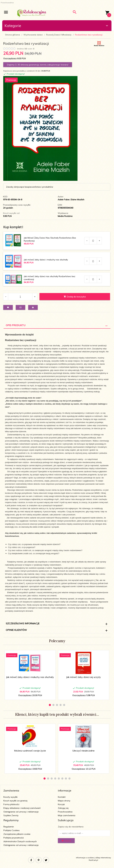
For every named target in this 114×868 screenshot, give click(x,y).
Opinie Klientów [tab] (16, 630)
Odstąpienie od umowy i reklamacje (21, 812)
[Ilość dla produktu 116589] (93, 261)
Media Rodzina (65, 216)
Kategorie (57, 26)
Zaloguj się (63, 808)
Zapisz (66, 841)
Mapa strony (64, 801)
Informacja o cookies (85, 858)
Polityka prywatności (14, 838)
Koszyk (61, 804)
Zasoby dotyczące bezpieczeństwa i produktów (30, 187)
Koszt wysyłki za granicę (15, 801)
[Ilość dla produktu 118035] (93, 279)
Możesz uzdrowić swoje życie (30, 751)
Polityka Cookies (12, 830)
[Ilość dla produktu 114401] (93, 241)
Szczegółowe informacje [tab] (23, 623)
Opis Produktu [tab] (16, 325)
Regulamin (9, 827)
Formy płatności (11, 804)
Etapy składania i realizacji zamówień (22, 808)
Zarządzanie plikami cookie (17, 834)
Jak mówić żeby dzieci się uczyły (83, 677)
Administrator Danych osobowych (20, 841)
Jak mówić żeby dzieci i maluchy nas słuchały (46, 260)
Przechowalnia (65, 812)
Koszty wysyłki (10, 797)
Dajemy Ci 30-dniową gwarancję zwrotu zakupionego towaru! (38, 65)
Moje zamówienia (67, 815)
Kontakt (62, 797)
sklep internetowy (103, 858)
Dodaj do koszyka (75, 297)
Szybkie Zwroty (11, 815)
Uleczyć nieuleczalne (83, 751)
